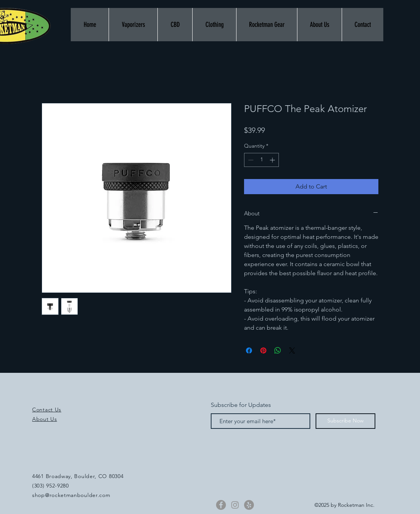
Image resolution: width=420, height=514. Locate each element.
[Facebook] (221, 505)
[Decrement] (250, 160)
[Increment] (273, 160)
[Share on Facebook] (249, 350)
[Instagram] (235, 505)
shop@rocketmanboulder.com (71, 495)
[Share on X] (292, 350)
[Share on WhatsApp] (278, 350)
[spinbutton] (261, 160)
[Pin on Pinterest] (263, 350)
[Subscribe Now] (345, 421)
